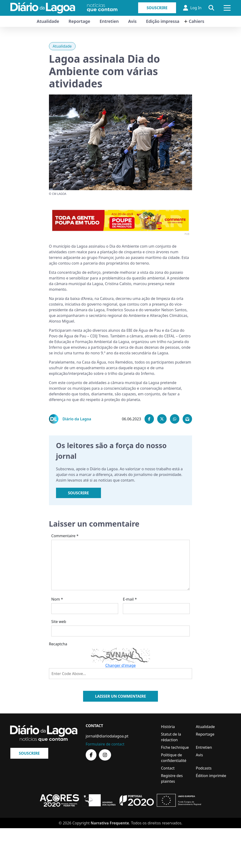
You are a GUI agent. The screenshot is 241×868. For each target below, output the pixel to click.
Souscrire (157, 8)
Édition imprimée (211, 776)
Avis (132, 21)
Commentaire (65, 536)
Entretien (109, 21)
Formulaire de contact (105, 744)
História (168, 727)
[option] (120, 220)
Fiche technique (175, 747)
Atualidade (48, 21)
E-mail (130, 599)
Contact (168, 768)
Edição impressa (163, 21)
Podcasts (204, 768)
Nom (57, 599)
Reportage (79, 21)
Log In (192, 8)
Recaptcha (58, 644)
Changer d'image (121, 665)
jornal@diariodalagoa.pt (107, 736)
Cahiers (197, 21)
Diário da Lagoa (77, 419)
